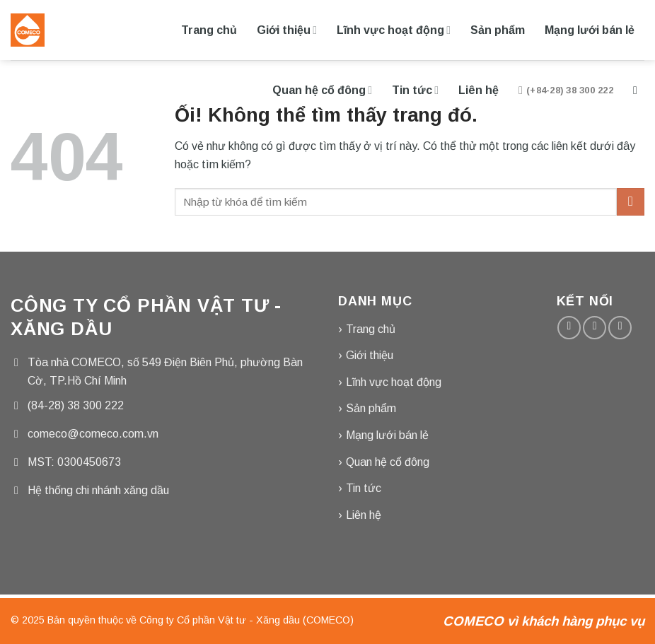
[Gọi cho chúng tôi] (620, 328)
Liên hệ (479, 90)
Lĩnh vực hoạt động (394, 30)
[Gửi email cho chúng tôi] (595, 328)
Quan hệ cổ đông (322, 90)
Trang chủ (209, 30)
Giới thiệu (287, 30)
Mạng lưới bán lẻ (590, 30)
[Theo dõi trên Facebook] (569, 328)
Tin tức (415, 90)
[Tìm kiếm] (639, 90)
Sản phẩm (498, 30)
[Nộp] (631, 202)
